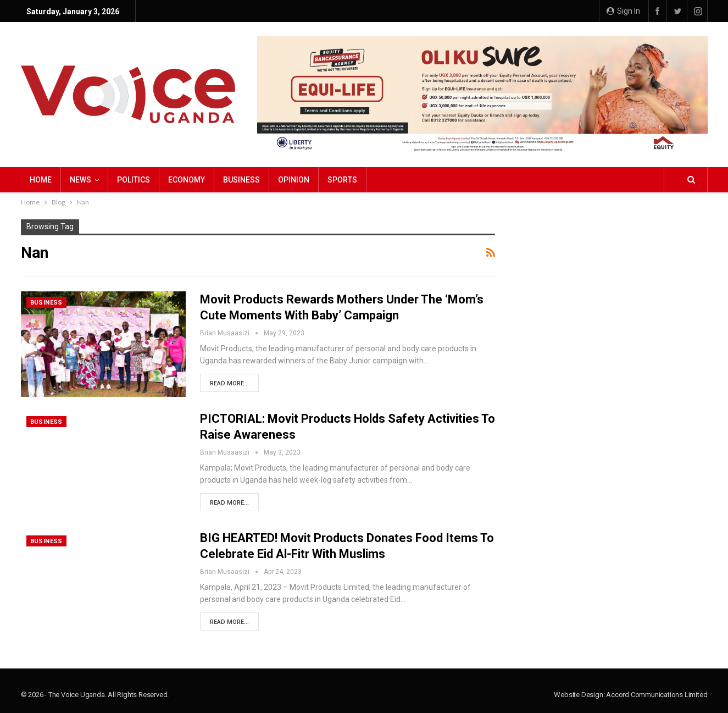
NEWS (80, 180)
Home (41, 180)
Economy (187, 180)
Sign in (623, 11)
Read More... (229, 383)
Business (241, 180)
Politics (134, 180)
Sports (342, 180)
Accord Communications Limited (657, 695)
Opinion (294, 180)
